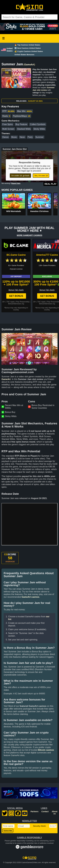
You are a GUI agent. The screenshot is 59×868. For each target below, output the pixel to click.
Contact (45, 811)
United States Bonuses (24, 55)
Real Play (50, 184)
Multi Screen (8, 129)
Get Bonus (16, 296)
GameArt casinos (30, 597)
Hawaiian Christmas (39, 211)
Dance (5, 137)
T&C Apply (10, 302)
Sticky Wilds (39, 129)
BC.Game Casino (16, 255)
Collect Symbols (38, 124)
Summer (39, 137)
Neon (22, 137)
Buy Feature (21, 124)
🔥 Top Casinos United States (27, 45)
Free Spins (8, 124)
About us (55, 813)
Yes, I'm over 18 (41, 176)
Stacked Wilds (24, 129)
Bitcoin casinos (46, 750)
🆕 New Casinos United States (28, 48)
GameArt (29, 65)
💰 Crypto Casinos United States (29, 51)
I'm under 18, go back (20, 176)
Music (14, 137)
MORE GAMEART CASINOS (29, 235)
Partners (34, 811)
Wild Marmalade (13, 211)
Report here (16, 183)
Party (30, 137)
